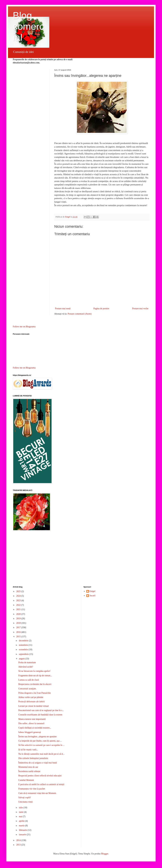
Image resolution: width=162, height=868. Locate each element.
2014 (19, 840)
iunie (21, 812)
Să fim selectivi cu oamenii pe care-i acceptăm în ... (41, 745)
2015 (19, 637)
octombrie (24, 650)
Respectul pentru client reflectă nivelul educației (40, 776)
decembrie (24, 641)
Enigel (92, 591)
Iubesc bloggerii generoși (30, 732)
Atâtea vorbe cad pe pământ (31, 697)
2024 (19, 596)
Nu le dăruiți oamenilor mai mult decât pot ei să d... (41, 754)
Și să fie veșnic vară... (28, 750)
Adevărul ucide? (26, 667)
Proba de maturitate (27, 662)
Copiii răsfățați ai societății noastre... (35, 728)
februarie (23, 830)
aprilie (22, 821)
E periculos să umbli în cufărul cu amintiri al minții (41, 784)
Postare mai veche (140, 309)
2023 (19, 601)
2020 (19, 614)
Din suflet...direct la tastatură (31, 723)
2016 (19, 632)
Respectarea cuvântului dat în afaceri (35, 684)
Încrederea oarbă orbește (29, 771)
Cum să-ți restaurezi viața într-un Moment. (37, 793)
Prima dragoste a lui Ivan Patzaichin (35, 693)
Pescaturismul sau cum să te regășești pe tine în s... (41, 710)
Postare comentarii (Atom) (80, 314)
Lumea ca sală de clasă (29, 680)
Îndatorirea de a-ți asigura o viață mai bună (38, 763)
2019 (19, 619)
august (22, 659)
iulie (21, 808)
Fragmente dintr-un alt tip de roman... (35, 676)
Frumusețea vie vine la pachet (32, 789)
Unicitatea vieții (26, 802)
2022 (19, 605)
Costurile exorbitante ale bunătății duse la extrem (40, 715)
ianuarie (23, 835)
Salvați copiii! (25, 798)
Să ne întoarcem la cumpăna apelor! (34, 671)
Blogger (105, 854)
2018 (19, 623)
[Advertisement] (81, 559)
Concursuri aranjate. (27, 689)
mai (21, 817)
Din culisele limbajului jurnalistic (33, 758)
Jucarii (92, 596)
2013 (19, 845)
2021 (19, 609)
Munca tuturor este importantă (32, 719)
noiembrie (24, 645)
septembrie (24, 654)
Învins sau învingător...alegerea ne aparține (38, 737)
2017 (19, 627)
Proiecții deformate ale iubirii (32, 702)
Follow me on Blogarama (24, 327)
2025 (19, 591)
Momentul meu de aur (28, 767)
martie (22, 826)
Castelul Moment (26, 780)
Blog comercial (28, 26)
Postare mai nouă (63, 309)
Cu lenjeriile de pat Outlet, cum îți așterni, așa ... (40, 741)
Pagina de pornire (101, 309)
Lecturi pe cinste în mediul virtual (34, 706)
